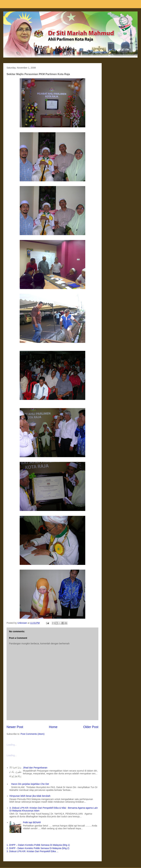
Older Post (91, 727)
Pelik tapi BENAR (32, 822)
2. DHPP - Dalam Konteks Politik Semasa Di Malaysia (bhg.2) (38, 848)
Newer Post (15, 727)
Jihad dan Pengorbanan (35, 768)
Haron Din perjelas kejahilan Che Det (30, 784)
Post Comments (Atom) (33, 734)
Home (53, 727)
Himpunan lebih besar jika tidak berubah (30, 796)
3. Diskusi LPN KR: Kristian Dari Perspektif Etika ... (32, 851)
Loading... (12, 745)
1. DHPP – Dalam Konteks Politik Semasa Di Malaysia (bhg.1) (38, 845)
